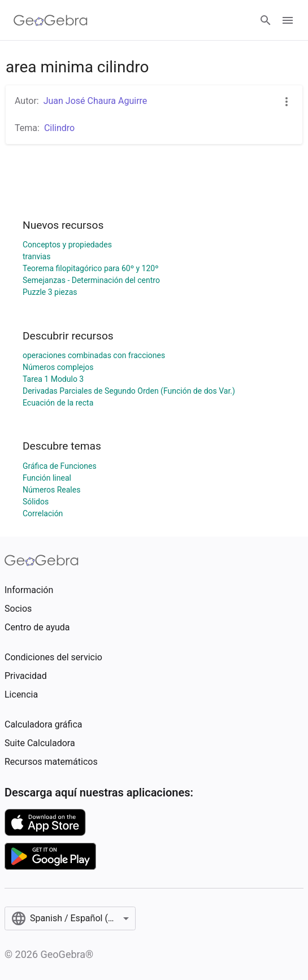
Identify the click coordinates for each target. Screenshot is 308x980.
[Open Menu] (288, 20)
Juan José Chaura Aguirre (96, 101)
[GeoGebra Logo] (51, 20)
